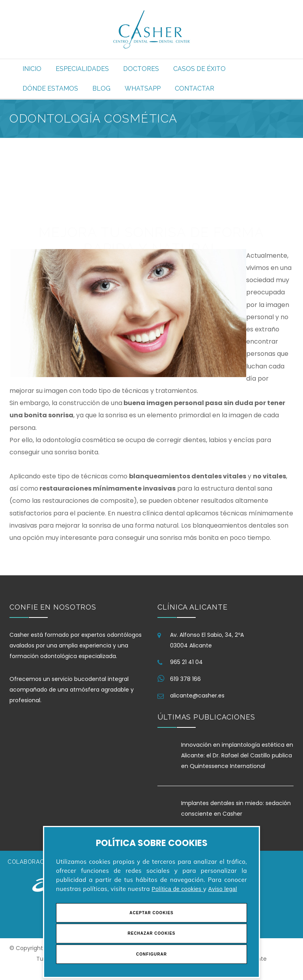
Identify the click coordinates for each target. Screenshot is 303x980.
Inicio (32, 69)
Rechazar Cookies (151, 933)
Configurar (151, 954)
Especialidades (82, 69)
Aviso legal (223, 889)
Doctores (141, 69)
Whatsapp (143, 88)
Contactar (195, 88)
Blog (101, 88)
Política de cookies (177, 889)
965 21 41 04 (186, 662)
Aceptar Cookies (151, 913)
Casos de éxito (199, 69)
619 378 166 (185, 679)
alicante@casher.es (197, 695)
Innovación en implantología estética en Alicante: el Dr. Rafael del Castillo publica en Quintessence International (237, 756)
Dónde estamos (50, 88)
